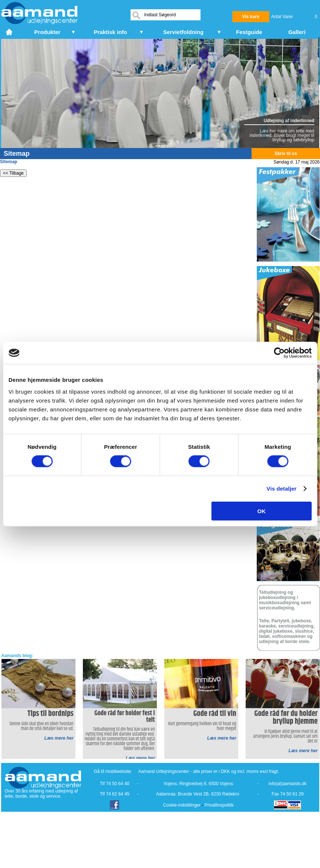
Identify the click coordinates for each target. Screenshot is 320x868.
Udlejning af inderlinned (289, 121)
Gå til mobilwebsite (113, 771)
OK (262, 511)
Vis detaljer (282, 489)
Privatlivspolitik (219, 805)
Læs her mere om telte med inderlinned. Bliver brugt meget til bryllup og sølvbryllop (282, 135)
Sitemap (9, 162)
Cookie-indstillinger (182, 805)
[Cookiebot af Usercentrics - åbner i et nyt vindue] (279, 353)
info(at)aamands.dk (288, 784)
